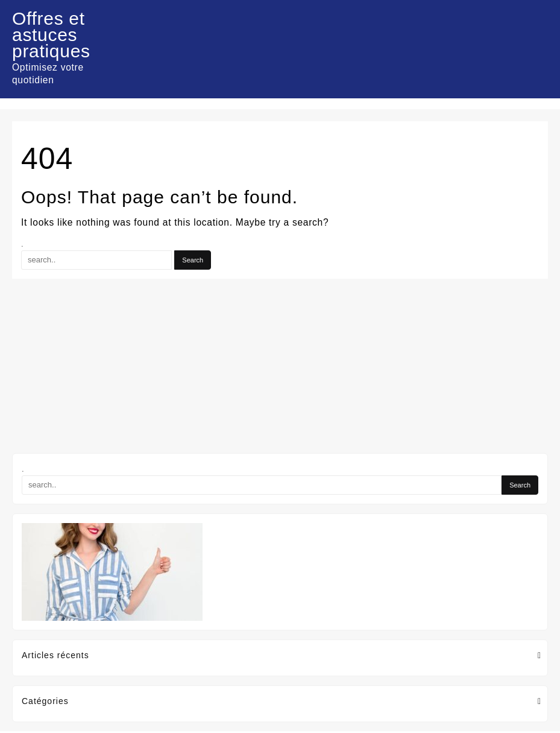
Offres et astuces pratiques (51, 35)
